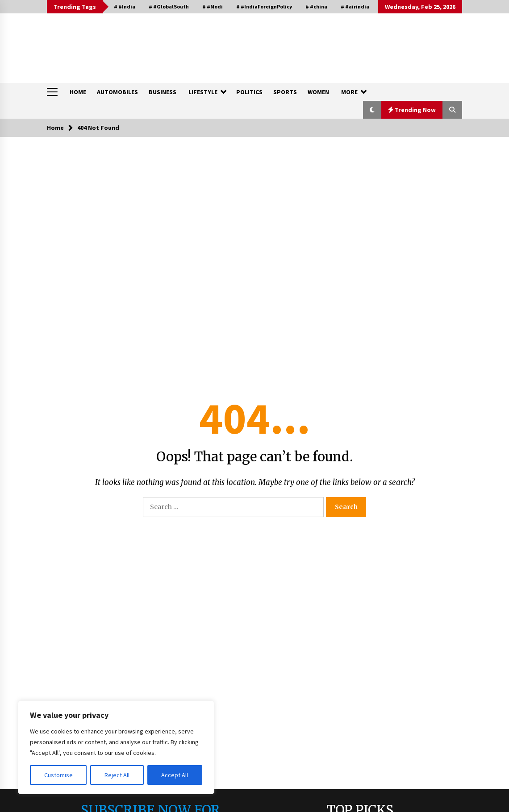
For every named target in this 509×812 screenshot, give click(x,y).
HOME (78, 92)
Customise (58, 775)
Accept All (175, 775)
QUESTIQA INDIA (91, 44)
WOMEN (318, 92)
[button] (372, 110)
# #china (316, 6)
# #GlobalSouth (169, 6)
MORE (349, 92)
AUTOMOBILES (117, 92)
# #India (125, 6)
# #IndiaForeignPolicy (264, 6)
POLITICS (249, 92)
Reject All (117, 775)
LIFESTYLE (203, 92)
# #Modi (213, 6)
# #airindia (355, 6)
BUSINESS (163, 92)
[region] (116, 747)
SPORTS (285, 92)
